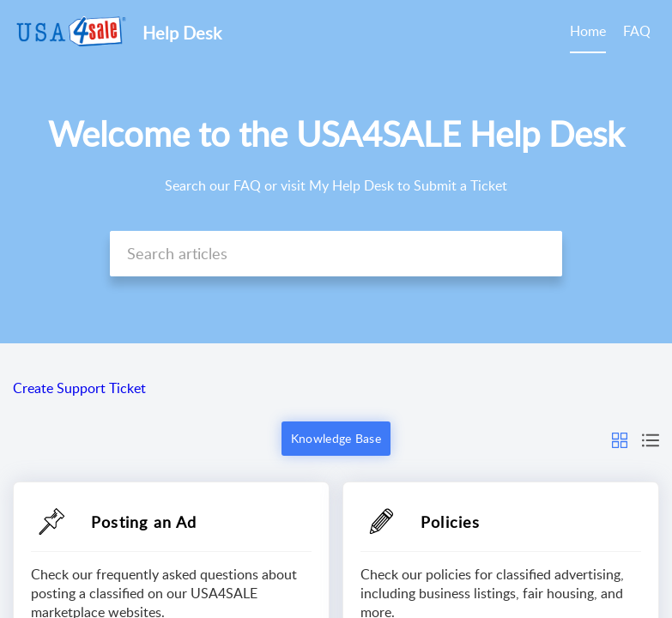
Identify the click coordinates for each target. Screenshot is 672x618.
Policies (451, 522)
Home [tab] (588, 31)
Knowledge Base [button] (336, 438)
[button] (620, 439)
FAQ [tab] (637, 31)
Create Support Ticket (79, 388)
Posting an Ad (144, 522)
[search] (336, 254)
